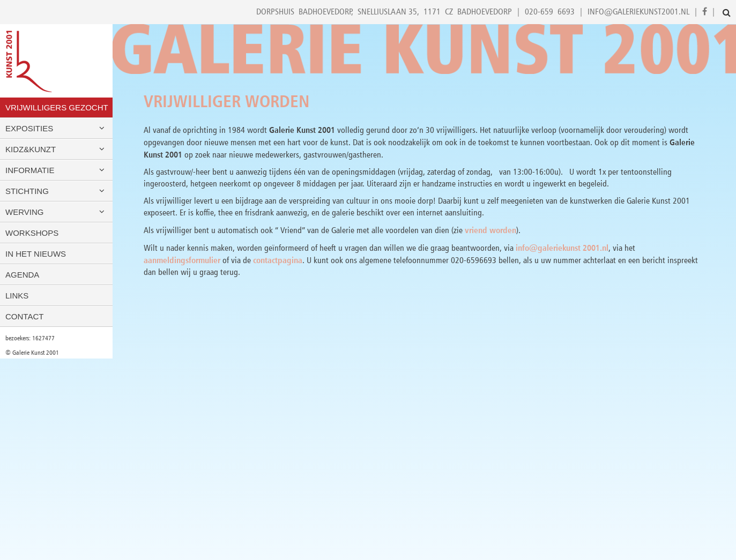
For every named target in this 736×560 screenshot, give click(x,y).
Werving (56, 212)
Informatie (56, 170)
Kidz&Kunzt (56, 149)
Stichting (56, 191)
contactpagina (278, 260)
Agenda (22, 275)
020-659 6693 (550, 12)
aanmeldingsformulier (182, 260)
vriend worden (490, 230)
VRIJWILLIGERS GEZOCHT (57, 107)
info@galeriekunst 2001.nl (562, 248)
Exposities (56, 128)
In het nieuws (36, 254)
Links (17, 296)
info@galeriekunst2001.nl (638, 12)
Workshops (32, 233)
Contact (24, 316)
